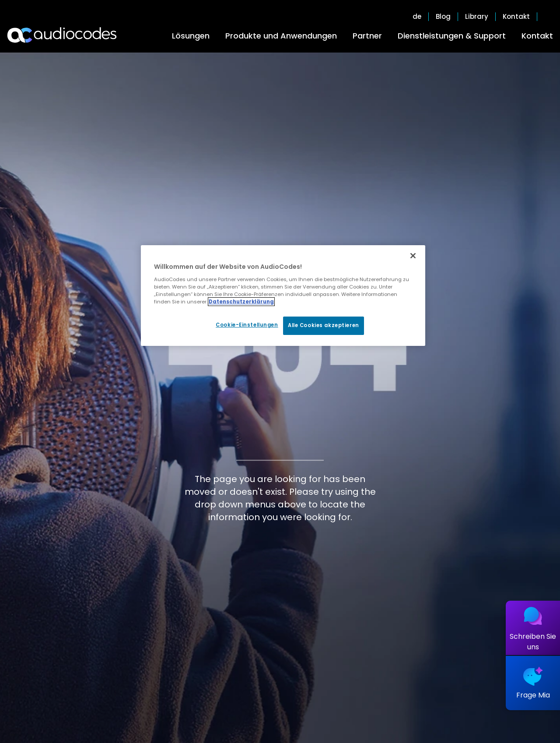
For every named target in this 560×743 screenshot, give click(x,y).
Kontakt (537, 36)
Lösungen (191, 36)
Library (477, 17)
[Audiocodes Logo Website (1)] (62, 35)
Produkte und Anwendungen (281, 36)
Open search (549, 17)
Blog (443, 17)
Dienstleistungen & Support (452, 36)
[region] (283, 296)
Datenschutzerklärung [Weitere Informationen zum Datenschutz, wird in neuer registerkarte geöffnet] (241, 302)
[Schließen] (413, 256)
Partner (367, 36)
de (417, 17)
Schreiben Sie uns (533, 642)
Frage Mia (533, 695)
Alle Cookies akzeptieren (324, 325)
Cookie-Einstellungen (247, 325)
